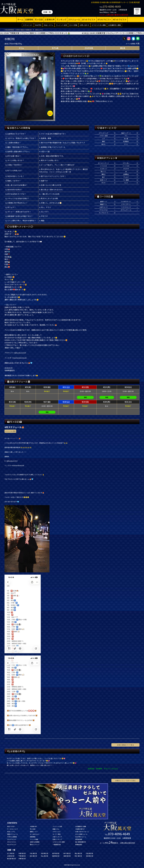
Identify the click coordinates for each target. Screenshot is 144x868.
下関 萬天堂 (22, 856)
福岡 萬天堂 (56, 856)
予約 (85, 397)
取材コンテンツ (35, 844)
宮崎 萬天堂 (89, 856)
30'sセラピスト (104, 19)
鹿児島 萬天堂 (11, 859)
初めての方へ (11, 826)
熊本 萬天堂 (78, 856)
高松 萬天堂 (33, 856)
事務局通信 (79, 844)
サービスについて (13, 829)
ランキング (61, 19)
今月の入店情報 (12, 837)
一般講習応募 (57, 844)
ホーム (20, 19)
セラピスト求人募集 (99, 25)
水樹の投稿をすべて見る (125, 745)
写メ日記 (39, 19)
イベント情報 (34, 839)
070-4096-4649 (112, 6)
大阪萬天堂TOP (80, 829)
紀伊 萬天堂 (56, 853)
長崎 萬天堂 (67, 856)
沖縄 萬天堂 (22, 859)
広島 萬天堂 (89, 853)
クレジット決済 (61, 25)
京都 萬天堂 (22, 853)
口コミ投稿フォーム (81, 834)
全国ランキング (57, 839)
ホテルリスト (28, 25)
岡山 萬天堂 (78, 853)
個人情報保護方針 (81, 842)
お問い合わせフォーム (82, 832)
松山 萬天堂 (44, 856)
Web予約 (38, 25)
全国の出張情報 (35, 842)
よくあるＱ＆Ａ (35, 834)
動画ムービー (34, 832)
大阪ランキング (57, 837)
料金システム (49, 25)
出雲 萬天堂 (11, 856)
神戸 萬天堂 (67, 853)
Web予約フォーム (81, 837)
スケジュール (74, 19)
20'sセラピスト (89, 19)
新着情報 (33, 837)
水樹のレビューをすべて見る (125, 781)
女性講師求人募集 (115, 25)
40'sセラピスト (120, 19)
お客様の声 (50, 19)
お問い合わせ (84, 25)
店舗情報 (29, 19)
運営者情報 (79, 839)
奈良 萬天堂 (44, 853)
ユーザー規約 (57, 834)
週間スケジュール (13, 834)
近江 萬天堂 (11, 853)
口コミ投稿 (73, 25)
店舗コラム (56, 829)
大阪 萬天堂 (33, 853)
